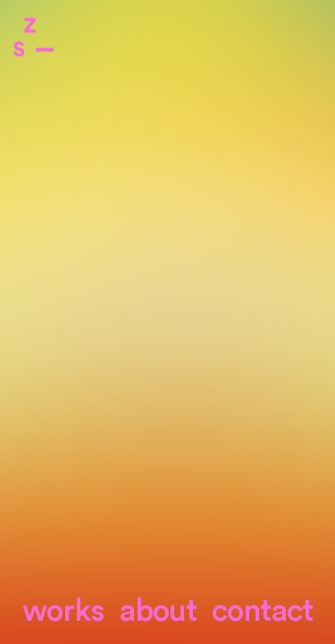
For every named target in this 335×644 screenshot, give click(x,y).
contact (262, 611)
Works (63, 611)
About (158, 611)
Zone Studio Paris (33, 37)
